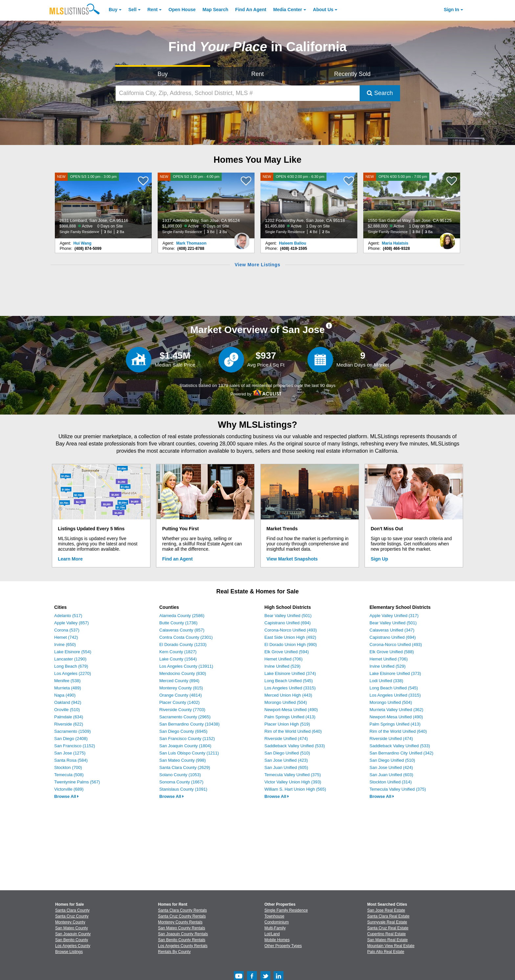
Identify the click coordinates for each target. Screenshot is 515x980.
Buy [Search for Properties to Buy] (163, 74)
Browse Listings (69, 952)
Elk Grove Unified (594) (287, 652)
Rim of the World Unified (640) (293, 731)
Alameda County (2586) (182, 616)
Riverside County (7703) (182, 710)
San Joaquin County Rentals (183, 934)
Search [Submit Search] (380, 93)
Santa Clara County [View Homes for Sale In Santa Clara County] (72, 910)
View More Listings (257, 265)
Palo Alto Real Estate (386, 952)
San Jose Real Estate (386, 910)
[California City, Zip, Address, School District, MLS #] (238, 93)
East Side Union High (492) (290, 637)
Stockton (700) (68, 767)
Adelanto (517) (68, 616)
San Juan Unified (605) (286, 767)
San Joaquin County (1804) (185, 746)
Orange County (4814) (180, 695)
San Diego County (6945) (183, 731)
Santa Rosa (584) (71, 760)
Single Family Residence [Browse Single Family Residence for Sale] (286, 910)
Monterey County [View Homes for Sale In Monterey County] (70, 922)
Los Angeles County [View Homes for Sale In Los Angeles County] (73, 946)
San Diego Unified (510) (287, 753)
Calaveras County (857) (182, 630)
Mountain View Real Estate (391, 946)
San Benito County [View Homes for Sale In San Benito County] (72, 940)
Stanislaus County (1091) (183, 789)
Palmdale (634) (69, 717)
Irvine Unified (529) (282, 666)
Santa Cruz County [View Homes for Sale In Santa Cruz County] (72, 916)
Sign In (451, 10)
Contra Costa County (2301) (186, 637)
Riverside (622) (69, 724)
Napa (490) (65, 695)
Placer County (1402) (179, 702)
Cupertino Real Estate (386, 934)
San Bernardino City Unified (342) (401, 753)
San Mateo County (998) (183, 760)
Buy (113, 10)
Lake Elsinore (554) (73, 652)
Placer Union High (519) (287, 724)
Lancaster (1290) (70, 659)
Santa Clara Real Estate (388, 916)
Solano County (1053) (180, 775)
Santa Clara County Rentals (182, 910)
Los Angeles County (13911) (186, 666)
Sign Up (380, 559)
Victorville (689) (69, 789)
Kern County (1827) (178, 652)
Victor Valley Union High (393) (293, 782)
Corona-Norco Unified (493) (291, 630)
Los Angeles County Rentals (183, 946)
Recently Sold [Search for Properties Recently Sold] (352, 74)
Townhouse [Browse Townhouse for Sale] (274, 916)
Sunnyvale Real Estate (387, 922)
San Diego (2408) (71, 739)
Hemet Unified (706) (283, 659)
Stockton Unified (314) (391, 782)
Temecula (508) (69, 775)
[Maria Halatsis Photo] (447, 238)
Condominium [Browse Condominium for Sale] (277, 922)
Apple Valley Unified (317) (394, 616)
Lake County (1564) (178, 659)
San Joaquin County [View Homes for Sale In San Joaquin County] (73, 934)
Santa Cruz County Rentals (182, 916)
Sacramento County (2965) (185, 717)
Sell (133, 10)
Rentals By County (174, 952)
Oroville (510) (67, 710)
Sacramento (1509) (72, 731)
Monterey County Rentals (180, 922)
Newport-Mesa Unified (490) (291, 710)
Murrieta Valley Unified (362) (396, 710)
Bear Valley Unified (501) (288, 616)
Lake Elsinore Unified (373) (395, 673)
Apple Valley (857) (71, 623)
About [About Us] (323, 10)
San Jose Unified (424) (391, 767)
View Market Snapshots (292, 559)
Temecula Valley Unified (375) (293, 775)
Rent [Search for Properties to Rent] (257, 74)
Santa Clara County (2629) (185, 767)
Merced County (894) (179, 681)
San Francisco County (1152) (187, 739)
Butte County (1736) (178, 623)
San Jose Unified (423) (286, 760)
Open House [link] (182, 10)
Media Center (288, 10)
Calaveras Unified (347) (392, 630)
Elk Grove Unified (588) (392, 652)
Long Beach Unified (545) (289, 681)
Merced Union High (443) (288, 695)
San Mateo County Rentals (181, 928)
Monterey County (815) (181, 688)
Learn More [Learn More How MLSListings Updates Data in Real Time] (70, 559)
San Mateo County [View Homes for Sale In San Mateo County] (71, 928)
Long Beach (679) (71, 666)
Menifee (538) (67, 681)
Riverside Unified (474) (286, 739)
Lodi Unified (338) (386, 681)
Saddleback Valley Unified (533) (295, 746)
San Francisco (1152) (75, 746)
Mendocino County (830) (183, 673)
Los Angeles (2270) (73, 673)
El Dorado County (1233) (183, 645)
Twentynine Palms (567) (77, 782)
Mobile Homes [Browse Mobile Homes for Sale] (277, 940)
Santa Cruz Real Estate (388, 928)
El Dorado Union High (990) (291, 645)
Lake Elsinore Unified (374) (290, 673)
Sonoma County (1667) (181, 782)
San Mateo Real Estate (387, 940)
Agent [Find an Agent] (251, 10)
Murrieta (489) (68, 688)
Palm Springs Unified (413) (290, 717)
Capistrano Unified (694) (288, 623)
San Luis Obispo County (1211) (189, 753)
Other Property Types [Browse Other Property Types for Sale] (283, 946)
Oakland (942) (68, 702)
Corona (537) (67, 630)
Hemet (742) (66, 637)
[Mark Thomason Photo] (242, 238)
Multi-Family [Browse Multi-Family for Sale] (275, 928)
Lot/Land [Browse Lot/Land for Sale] (272, 934)
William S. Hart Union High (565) (295, 789)
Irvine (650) (65, 645)
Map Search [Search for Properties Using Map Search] (216, 10)
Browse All (67, 796)
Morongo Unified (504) (286, 702)
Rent (153, 10)
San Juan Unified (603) (391, 775)
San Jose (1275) (70, 753)
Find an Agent (178, 559)
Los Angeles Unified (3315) (290, 688)
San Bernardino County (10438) (190, 724)
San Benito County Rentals (182, 940)
